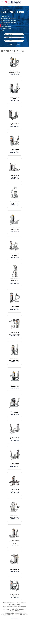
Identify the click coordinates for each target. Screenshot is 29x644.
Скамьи (3, 30)
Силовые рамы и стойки (6, 28)
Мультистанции (4, 25)
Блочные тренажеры (5, 17)
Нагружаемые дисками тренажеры (8, 19)
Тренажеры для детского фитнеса (8, 23)
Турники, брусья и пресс (6, 26)
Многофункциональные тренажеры (9, 21)
